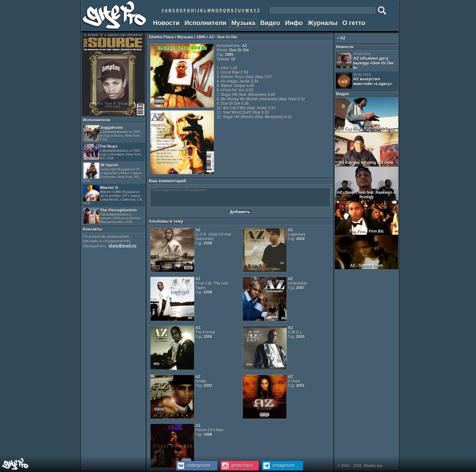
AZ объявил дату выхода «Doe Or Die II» (365, 61)
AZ (343, 38)
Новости (166, 23)
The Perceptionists (112, 216)
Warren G (113, 195)
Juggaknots (112, 133)
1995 (201, 37)
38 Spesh (112, 173)
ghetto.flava (237, 465)
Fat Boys (113, 152)
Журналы (322, 23)
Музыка (243, 23)
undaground (278, 465)
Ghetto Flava (161, 37)
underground (193, 465)
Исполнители (205, 23)
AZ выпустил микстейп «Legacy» (364, 81)
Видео (270, 23)
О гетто (354, 23)
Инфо (294, 23)
